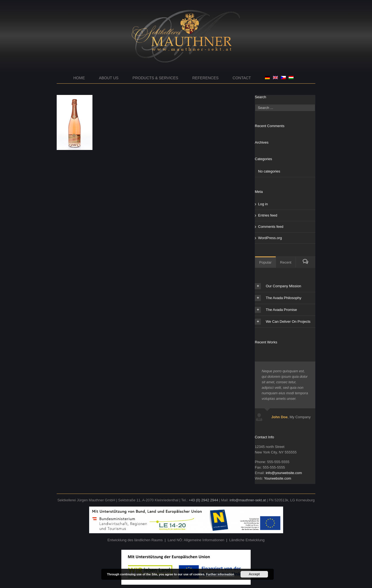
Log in (263, 204)
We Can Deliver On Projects (283, 322)
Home (79, 78)
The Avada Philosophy (278, 298)
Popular (265, 262)
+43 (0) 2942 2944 (203, 500)
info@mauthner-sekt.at (248, 500)
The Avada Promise (276, 310)
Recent (286, 262)
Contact (242, 78)
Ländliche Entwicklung (247, 540)
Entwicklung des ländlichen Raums (135, 540)
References (206, 78)
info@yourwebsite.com (284, 473)
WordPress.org (270, 238)
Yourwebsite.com (277, 478)
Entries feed (268, 215)
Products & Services (155, 78)
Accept (254, 574)
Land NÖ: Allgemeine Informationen (196, 540)
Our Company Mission (278, 286)
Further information (220, 574)
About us (109, 78)
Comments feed (271, 227)
